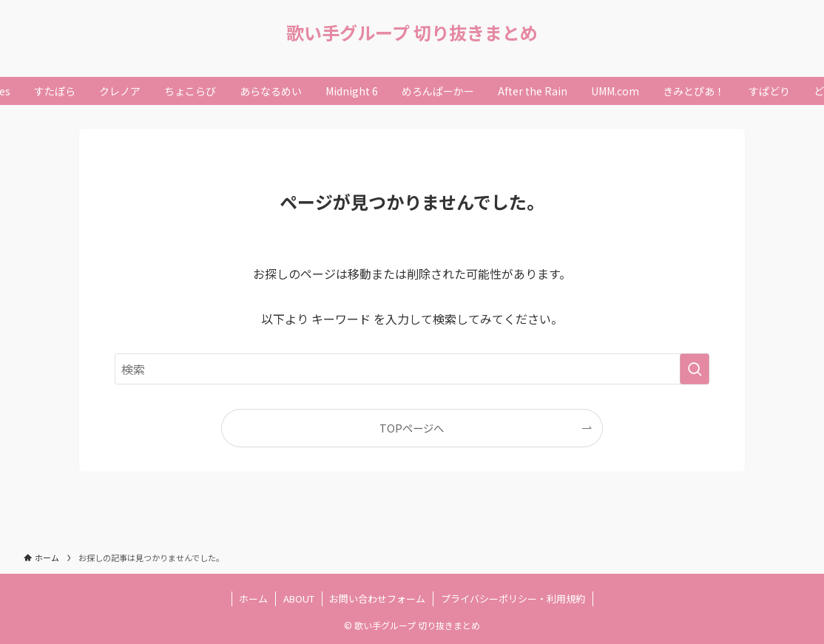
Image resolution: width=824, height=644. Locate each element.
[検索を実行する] (695, 369)
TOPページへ (412, 428)
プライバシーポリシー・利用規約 (513, 599)
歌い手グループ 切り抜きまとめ (412, 33)
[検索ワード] (412, 369)
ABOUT (299, 599)
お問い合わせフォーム (377, 599)
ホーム (253, 599)
